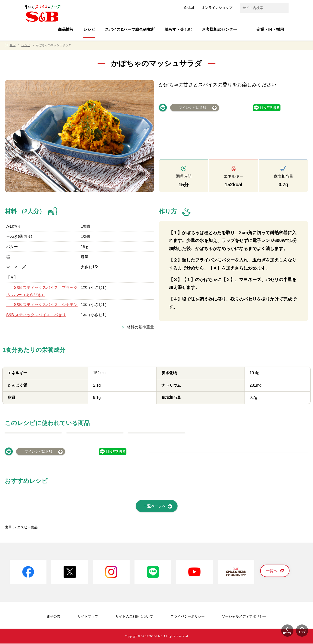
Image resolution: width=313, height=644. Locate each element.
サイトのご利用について (134, 617)
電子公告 (54, 617)
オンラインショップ (217, 8)
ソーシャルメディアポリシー (244, 617)
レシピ (26, 45)
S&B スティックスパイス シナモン (42, 305)
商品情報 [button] (66, 29)
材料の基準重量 (140, 327)
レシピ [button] (89, 29)
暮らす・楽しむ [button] (178, 29)
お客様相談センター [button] (219, 29)
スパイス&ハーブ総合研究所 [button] (130, 29)
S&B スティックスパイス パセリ (36, 315)
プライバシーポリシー (188, 617)
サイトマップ (88, 617)
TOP (12, 45)
